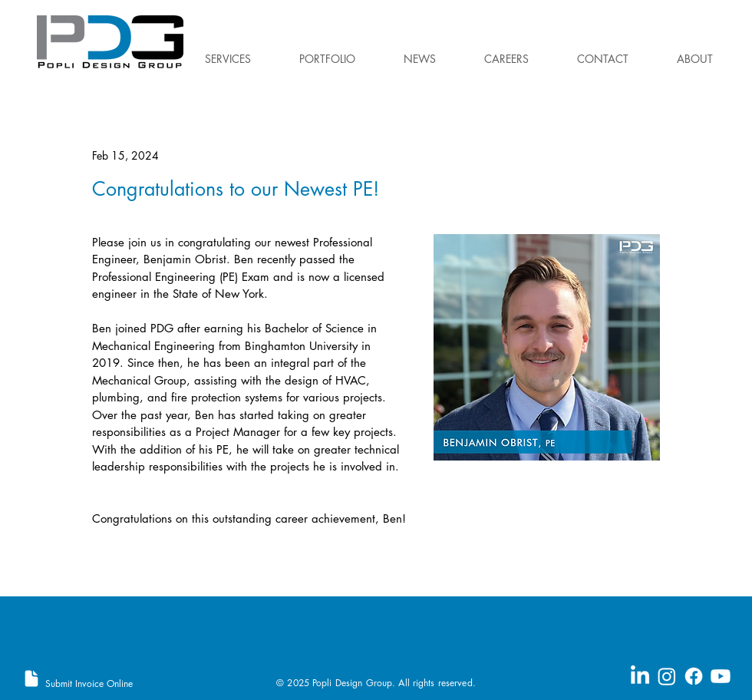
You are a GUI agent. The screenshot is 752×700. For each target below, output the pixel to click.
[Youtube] (721, 676)
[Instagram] (667, 676)
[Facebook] (694, 676)
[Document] (31, 679)
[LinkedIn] (640, 676)
